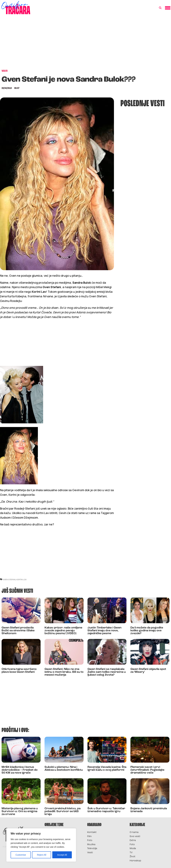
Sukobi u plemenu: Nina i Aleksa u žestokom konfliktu (64, 769)
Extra (133, 840)
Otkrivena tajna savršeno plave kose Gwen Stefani (19, 671)
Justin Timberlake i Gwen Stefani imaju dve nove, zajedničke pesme (104, 631)
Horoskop (135, 861)
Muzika (91, 845)
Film (89, 836)
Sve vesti (135, 836)
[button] (160, 8)
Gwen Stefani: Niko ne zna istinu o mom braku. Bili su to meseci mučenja (64, 672)
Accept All (62, 855)
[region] (41, 845)
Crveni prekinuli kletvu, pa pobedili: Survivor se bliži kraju (63, 811)
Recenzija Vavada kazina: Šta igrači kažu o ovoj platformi (107, 769)
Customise (21, 855)
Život (132, 857)
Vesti (90, 853)
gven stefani (9, 579)
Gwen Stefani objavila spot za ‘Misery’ (148, 671)
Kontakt (92, 832)
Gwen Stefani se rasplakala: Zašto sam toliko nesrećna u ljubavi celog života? (107, 672)
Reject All (42, 855)
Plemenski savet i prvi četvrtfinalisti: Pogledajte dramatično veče (147, 770)
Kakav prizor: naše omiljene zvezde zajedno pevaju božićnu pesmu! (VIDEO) (63, 631)
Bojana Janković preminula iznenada (149, 810)
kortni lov (21, 579)
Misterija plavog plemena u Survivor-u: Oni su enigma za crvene (20, 811)
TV (131, 853)
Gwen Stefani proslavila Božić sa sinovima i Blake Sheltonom (18, 631)
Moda (133, 849)
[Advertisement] (85, 43)
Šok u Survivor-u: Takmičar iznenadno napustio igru (106, 810)
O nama (134, 832)
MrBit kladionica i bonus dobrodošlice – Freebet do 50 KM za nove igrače (20, 770)
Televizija (92, 849)
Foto (90, 840)
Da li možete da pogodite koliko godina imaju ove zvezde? (147, 631)
